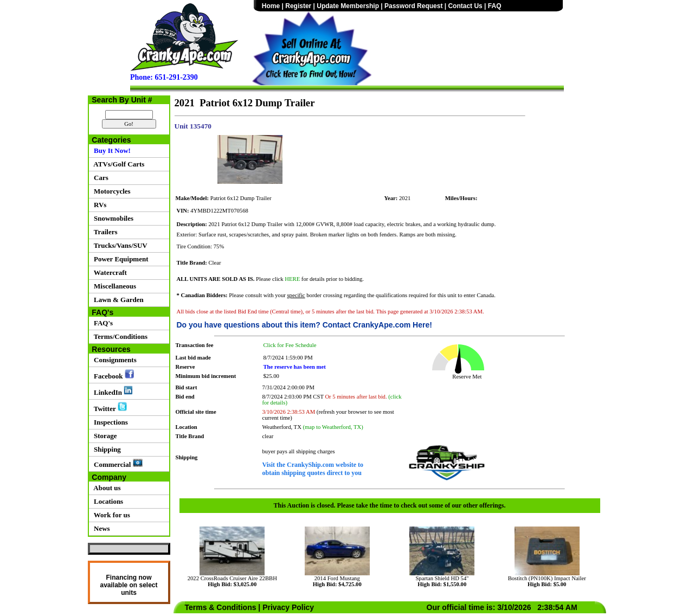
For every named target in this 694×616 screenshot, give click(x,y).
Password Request (413, 6)
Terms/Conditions (119, 336)
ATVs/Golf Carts (118, 164)
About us (106, 488)
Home (271, 6)
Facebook (112, 375)
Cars (99, 178)
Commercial (117, 464)
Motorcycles (111, 191)
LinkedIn (112, 391)
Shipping (106, 449)
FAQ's (102, 323)
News (100, 528)
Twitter (109, 407)
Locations (107, 501)
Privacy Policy (288, 607)
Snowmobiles (112, 218)
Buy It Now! (111, 150)
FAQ (495, 6)
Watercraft (109, 272)
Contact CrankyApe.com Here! (377, 325)
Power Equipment (120, 259)
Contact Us (465, 6)
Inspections (109, 422)
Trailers (104, 232)
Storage (104, 436)
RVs (99, 205)
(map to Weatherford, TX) (333, 427)
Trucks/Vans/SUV (119, 245)
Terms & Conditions (221, 607)
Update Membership (348, 6)
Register (298, 6)
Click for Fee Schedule (290, 345)
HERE (292, 279)
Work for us (110, 515)
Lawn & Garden (117, 300)
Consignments (114, 360)
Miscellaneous (114, 286)
